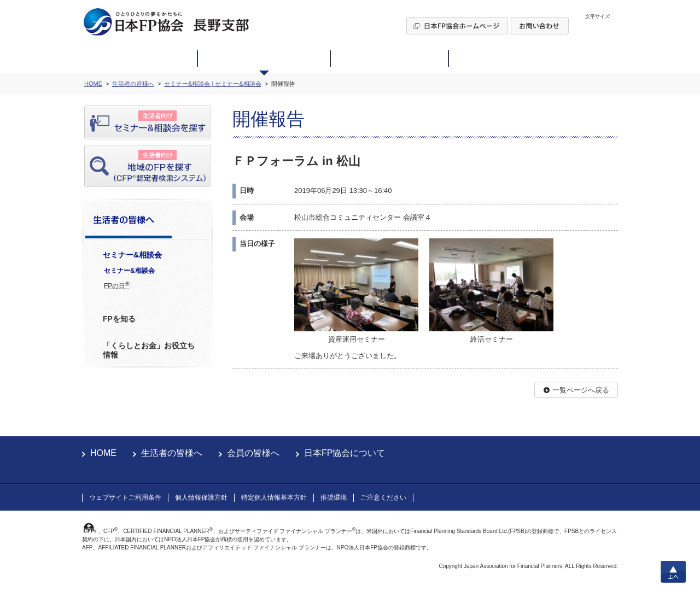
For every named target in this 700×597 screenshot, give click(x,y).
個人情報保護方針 (201, 497)
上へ (673, 572)
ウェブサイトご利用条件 (125, 497)
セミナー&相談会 (129, 271)
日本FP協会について (345, 453)
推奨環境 (334, 497)
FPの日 (117, 285)
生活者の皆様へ (172, 453)
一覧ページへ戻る (581, 390)
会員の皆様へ (253, 453)
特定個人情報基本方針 (274, 497)
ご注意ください (383, 497)
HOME (103, 453)
